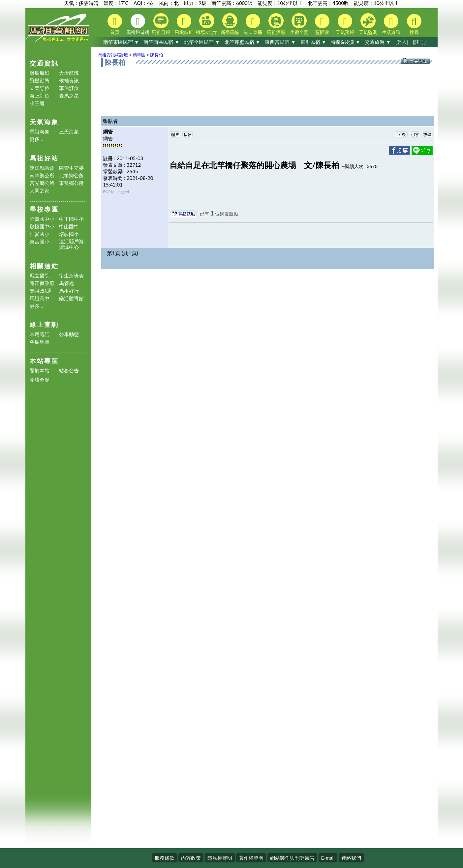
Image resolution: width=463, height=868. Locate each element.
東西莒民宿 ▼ (280, 42)
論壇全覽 (40, 380)
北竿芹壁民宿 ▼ (243, 42)
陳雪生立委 (71, 168)
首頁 (115, 24)
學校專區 (44, 209)
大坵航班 (69, 73)
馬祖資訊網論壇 (113, 55)
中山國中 (69, 227)
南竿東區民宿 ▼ (121, 42)
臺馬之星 (69, 96)
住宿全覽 (299, 24)
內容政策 (191, 858)
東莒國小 (40, 242)
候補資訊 (69, 81)
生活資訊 (391, 24)
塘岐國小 (69, 234)
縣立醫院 (40, 276)
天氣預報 (345, 24)
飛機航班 (184, 24)
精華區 (139, 55)
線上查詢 (44, 324)
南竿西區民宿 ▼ (161, 42)
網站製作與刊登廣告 (292, 858)
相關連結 (44, 266)
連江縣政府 (42, 283)
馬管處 (66, 283)
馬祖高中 (40, 298)
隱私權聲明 (220, 858)
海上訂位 (40, 96)
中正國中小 (71, 219)
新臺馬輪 (230, 24)
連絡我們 (351, 858)
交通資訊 (44, 63)
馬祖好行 (69, 291)
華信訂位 (69, 88)
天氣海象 (44, 122)
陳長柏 (156, 55)
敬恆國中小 (42, 227)
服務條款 (165, 858)
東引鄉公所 (71, 183)
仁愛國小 (40, 234)
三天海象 (69, 132)
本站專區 (44, 361)
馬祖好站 (44, 158)
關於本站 (40, 371)
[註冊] (419, 42)
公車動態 (69, 334)
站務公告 (69, 371)
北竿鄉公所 (71, 175)
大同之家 (40, 191)
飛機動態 (40, 81)
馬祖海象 (40, 132)
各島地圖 (40, 342)
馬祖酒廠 (276, 24)
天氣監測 (368, 24)
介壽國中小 (42, 219)
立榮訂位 (40, 88)
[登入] (402, 42)
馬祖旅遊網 (138, 24)
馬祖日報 (161, 24)
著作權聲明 (251, 858)
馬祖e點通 (41, 291)
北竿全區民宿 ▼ (202, 42)
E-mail (328, 858)
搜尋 (414, 24)
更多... (36, 139)
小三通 (37, 103)
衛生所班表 (71, 276)
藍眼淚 (322, 24)
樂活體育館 (71, 298)
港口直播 (253, 24)
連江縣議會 (42, 168)
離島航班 (40, 73)
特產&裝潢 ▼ (345, 42)
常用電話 (40, 334)
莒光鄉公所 (42, 183)
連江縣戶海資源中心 (71, 244)
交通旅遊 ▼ (378, 42)
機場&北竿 (207, 24)
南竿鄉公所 (42, 175)
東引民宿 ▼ (313, 42)
